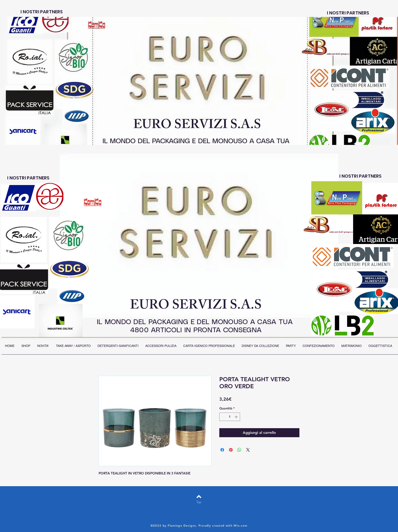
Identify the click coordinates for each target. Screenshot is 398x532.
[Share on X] (248, 450)
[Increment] (237, 417)
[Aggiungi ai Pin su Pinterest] (231, 450)
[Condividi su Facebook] (222, 450)
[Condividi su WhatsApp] (239, 450)
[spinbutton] (230, 417)
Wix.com (240, 525)
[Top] (199, 502)
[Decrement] (223, 417)
